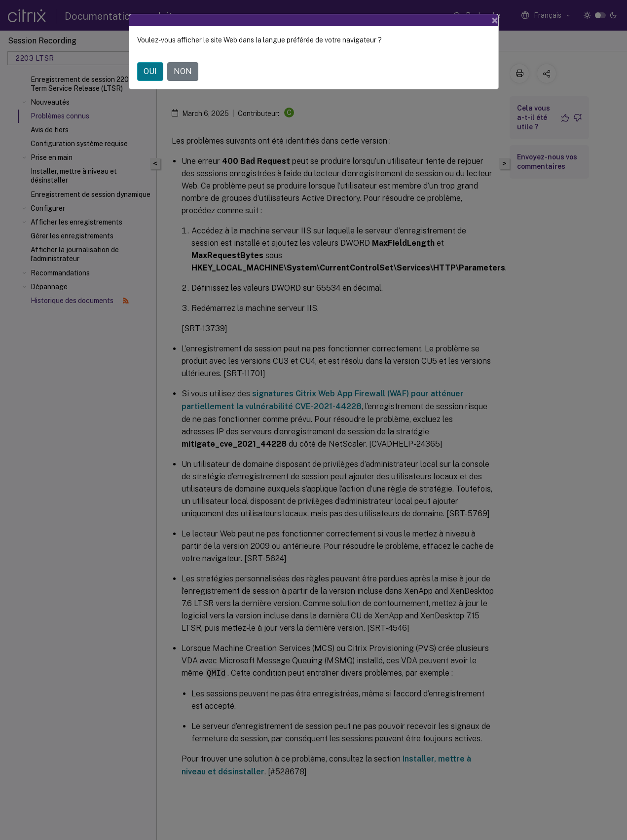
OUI (150, 71)
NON (183, 71)
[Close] (495, 20)
